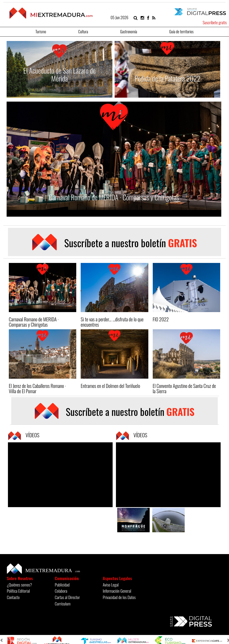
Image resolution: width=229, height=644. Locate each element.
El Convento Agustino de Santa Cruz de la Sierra (184, 388)
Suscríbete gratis (215, 22)
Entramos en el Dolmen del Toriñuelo (110, 386)
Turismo (41, 31)
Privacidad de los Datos (119, 597)
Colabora (61, 591)
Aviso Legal (111, 584)
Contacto (13, 597)
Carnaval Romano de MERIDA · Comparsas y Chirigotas (114, 197)
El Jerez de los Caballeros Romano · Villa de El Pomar (37, 388)
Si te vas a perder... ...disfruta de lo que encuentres (112, 322)
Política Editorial (18, 591)
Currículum (63, 603)
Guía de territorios (182, 31)
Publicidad (62, 584)
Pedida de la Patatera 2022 (168, 78)
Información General (117, 591)
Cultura (83, 31)
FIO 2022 (161, 319)
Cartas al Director (67, 597)
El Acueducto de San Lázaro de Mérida (60, 74)
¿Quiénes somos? (19, 584)
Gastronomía (129, 31)
